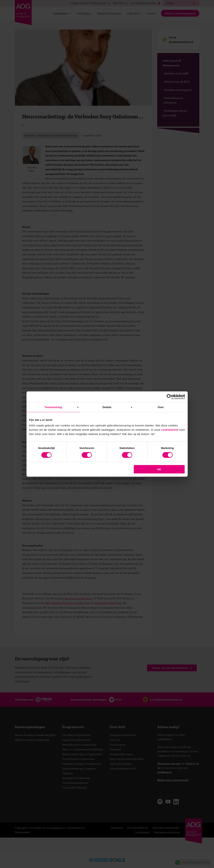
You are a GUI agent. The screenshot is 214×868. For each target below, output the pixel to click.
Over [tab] (161, 407)
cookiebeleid (170, 430)
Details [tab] (107, 407)
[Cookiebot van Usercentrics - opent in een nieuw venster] (169, 397)
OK (159, 469)
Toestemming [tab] (53, 407)
